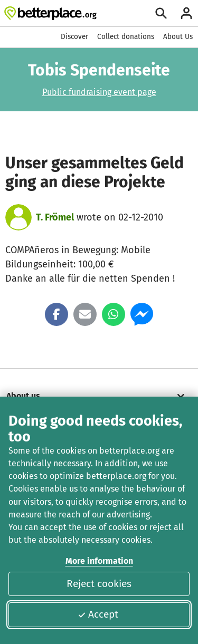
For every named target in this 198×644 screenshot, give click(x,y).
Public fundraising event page (99, 92)
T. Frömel (55, 217)
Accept (98, 614)
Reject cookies (99, 584)
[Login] (186, 13)
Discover (74, 37)
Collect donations (126, 37)
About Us (178, 37)
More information (99, 561)
